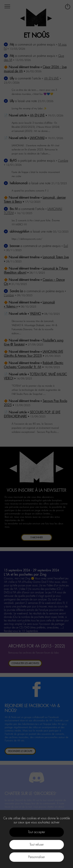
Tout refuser (37, 845)
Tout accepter (36, 832)
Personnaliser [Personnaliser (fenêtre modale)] (36, 857)
